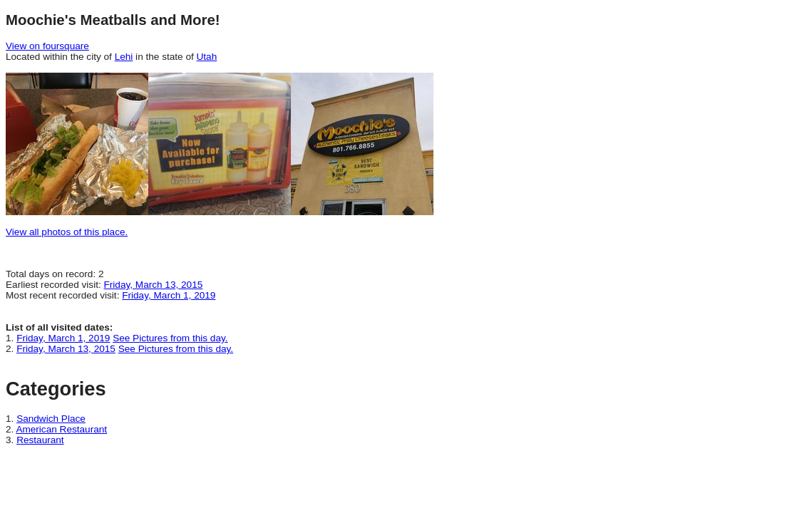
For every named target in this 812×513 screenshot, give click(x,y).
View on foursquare (47, 46)
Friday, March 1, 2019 (169, 295)
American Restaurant (61, 429)
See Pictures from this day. (170, 338)
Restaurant (40, 440)
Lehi (124, 57)
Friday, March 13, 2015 (154, 285)
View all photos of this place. (67, 232)
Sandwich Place (51, 419)
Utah (207, 57)
